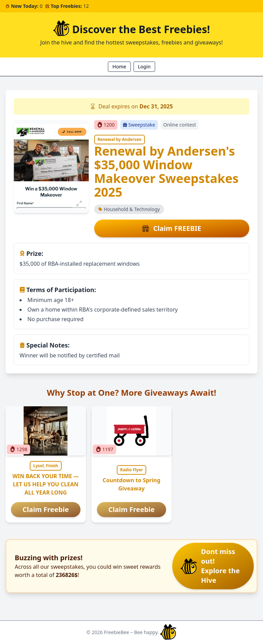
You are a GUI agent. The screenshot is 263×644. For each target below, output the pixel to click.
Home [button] (119, 67)
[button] (213, 566)
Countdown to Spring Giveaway (132, 484)
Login (144, 67)
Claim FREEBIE (172, 228)
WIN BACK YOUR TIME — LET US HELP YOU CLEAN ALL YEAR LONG (46, 484)
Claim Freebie (46, 509)
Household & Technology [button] (129, 209)
